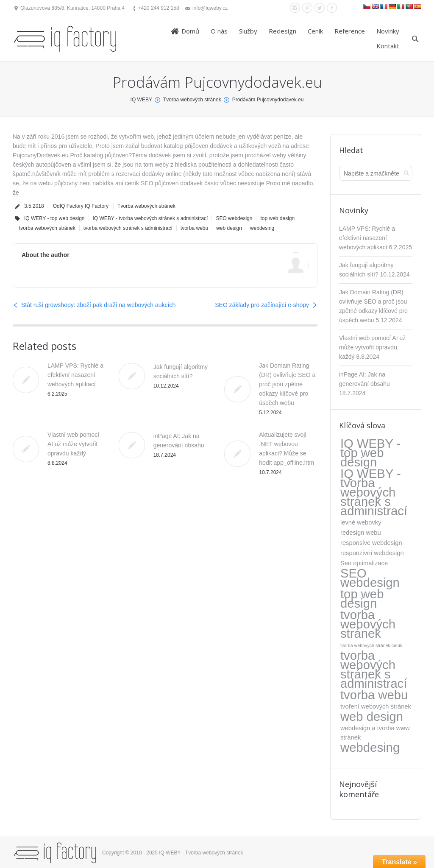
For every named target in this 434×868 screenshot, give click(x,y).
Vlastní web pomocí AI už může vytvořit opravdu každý (73, 444)
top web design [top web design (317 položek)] (362, 599)
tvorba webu (194, 228)
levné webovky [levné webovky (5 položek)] (361, 522)
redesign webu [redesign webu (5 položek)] (361, 533)
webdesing (262, 228)
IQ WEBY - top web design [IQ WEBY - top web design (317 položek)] (370, 453)
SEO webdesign (234, 218)
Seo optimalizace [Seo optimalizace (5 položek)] (364, 563)
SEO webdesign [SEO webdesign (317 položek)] (370, 578)
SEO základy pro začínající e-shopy (262, 305)
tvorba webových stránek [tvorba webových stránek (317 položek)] (368, 624)
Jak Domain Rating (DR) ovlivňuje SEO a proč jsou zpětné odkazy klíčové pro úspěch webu (287, 384)
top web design (277, 218)
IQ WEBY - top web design (54, 218)
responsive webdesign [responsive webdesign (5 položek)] (371, 543)
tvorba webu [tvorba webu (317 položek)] (374, 695)
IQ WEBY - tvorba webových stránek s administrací (150, 218)
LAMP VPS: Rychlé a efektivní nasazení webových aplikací (75, 375)
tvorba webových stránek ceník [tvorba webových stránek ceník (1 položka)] (371, 645)
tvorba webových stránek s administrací (128, 228)
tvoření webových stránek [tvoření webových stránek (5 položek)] (376, 706)
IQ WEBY (141, 100)
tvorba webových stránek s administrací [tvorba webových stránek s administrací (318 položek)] (374, 670)
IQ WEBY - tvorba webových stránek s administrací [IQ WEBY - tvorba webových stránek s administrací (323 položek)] (374, 492)
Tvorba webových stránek (192, 100)
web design (229, 228)
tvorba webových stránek (47, 228)
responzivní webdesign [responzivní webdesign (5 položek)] (372, 553)
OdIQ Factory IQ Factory (81, 206)
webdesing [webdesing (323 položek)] (370, 748)
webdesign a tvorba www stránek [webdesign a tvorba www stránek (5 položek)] (375, 733)
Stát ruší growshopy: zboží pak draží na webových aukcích (98, 305)
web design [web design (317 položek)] (372, 717)
